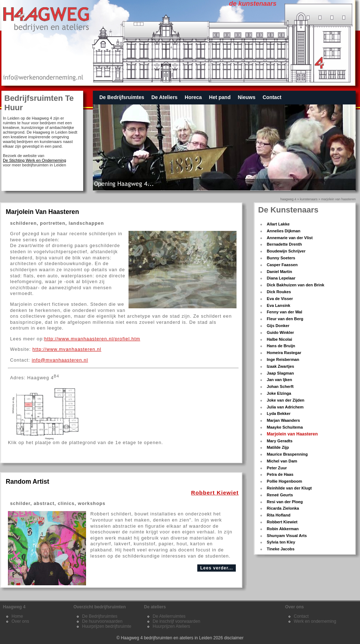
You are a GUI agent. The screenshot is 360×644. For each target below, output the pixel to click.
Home (17, 616)
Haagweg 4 (288, 199)
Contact (272, 97)
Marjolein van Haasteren (338, 199)
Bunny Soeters (281, 258)
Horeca (193, 97)
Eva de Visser (280, 299)
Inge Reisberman (283, 359)
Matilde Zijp (278, 447)
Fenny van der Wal (284, 312)
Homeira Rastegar (284, 353)
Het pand (220, 97)
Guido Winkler (280, 332)
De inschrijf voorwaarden (176, 621)
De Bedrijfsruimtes (122, 97)
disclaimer (234, 638)
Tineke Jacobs (281, 549)
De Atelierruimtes (169, 616)
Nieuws (246, 97)
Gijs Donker (278, 326)
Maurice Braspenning (287, 454)
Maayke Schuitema (285, 427)
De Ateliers (164, 97)
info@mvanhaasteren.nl (60, 360)
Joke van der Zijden (285, 400)
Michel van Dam (282, 461)
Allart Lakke (278, 224)
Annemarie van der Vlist (290, 238)
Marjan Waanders (283, 420)
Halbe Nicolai (279, 339)
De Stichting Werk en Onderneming (35, 160)
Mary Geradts (280, 441)
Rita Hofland (279, 515)
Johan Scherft (280, 386)
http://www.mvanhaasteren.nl (67, 349)
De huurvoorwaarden (102, 621)
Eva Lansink (278, 305)
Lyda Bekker (279, 413)
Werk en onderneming (315, 621)
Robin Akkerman (283, 529)
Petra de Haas (280, 474)
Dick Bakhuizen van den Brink (296, 285)
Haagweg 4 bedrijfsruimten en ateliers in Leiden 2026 (172, 638)
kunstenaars (309, 199)
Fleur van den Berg (285, 319)
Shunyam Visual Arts (287, 536)
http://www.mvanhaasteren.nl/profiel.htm (92, 339)
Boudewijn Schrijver (286, 251)
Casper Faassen (282, 265)
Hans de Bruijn (281, 346)
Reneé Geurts (280, 495)
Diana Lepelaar (281, 278)
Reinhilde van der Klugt (289, 488)
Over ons (20, 621)
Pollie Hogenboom (284, 481)
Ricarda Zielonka (283, 508)
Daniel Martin (279, 272)
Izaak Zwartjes (280, 366)
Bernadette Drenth (284, 244)
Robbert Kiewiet (282, 522)
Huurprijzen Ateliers (171, 626)
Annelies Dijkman (283, 231)
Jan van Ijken (279, 380)
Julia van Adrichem (285, 407)
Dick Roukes (279, 292)
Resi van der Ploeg (285, 502)
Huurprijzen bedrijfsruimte (107, 626)
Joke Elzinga (279, 393)
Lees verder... (217, 568)
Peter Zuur (277, 468)
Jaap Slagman (280, 373)
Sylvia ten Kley (281, 542)
